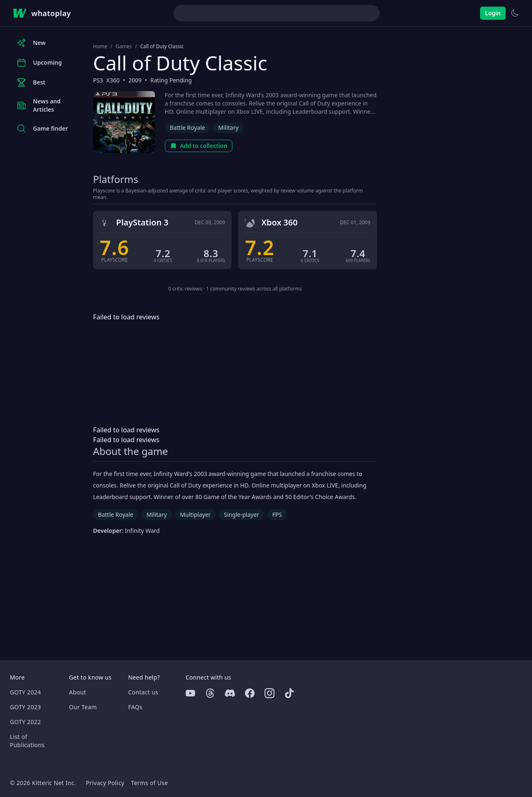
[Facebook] (250, 693)
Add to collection (199, 146)
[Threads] (210, 693)
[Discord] (230, 693)
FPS (277, 515)
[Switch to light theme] (515, 13)
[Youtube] (190, 693)
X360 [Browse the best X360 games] (113, 80)
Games (123, 47)
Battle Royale (187, 128)
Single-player (241, 515)
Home (100, 47)
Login (493, 13)
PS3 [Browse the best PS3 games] (98, 80)
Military (228, 128)
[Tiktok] (289, 693)
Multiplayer (196, 515)
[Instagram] (270, 693)
